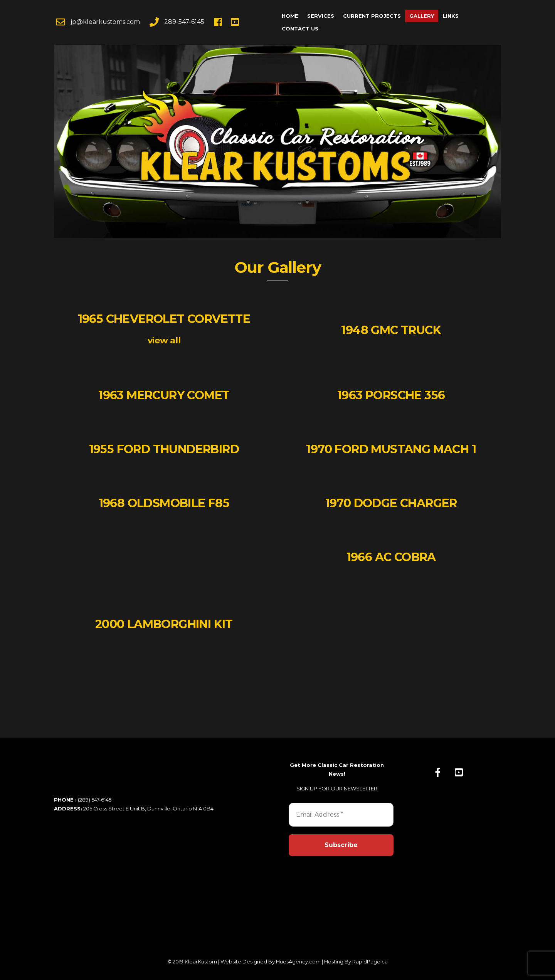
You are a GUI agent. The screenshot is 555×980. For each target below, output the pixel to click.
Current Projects (372, 16)
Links (451, 16)
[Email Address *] (341, 815)
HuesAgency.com (298, 962)
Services (321, 16)
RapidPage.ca (370, 962)
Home (290, 16)
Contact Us (300, 29)
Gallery (422, 16)
